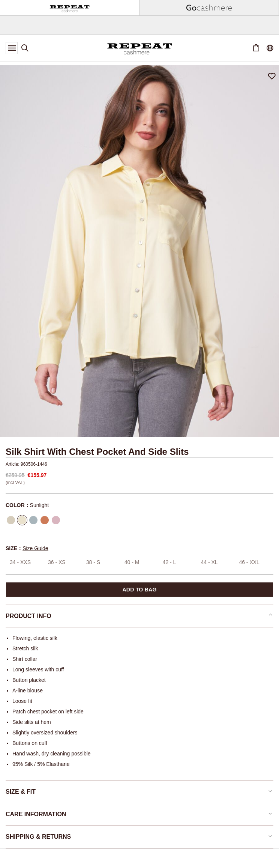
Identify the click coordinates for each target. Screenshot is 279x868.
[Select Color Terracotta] (45, 520)
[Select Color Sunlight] (22, 520)
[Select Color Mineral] (33, 520)
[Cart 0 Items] (256, 48)
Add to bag (139, 590)
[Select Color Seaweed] (11, 520)
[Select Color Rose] (56, 520)
